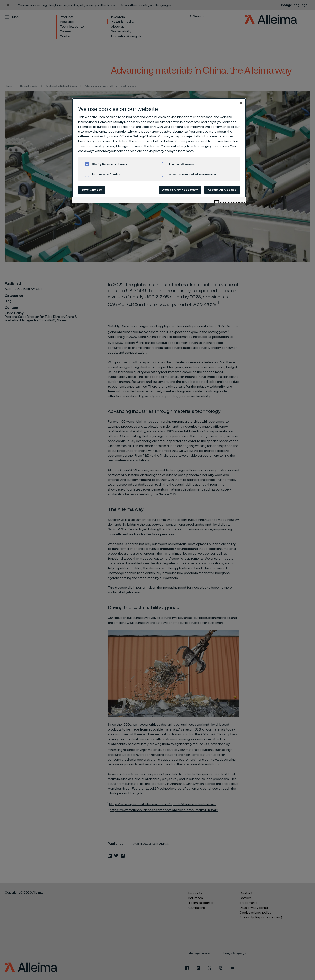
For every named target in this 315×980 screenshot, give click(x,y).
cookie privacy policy (158, 151)
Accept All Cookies (222, 190)
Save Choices (92, 190)
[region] (159, 151)
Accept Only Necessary (180, 190)
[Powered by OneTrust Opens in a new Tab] (229, 201)
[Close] (241, 103)
